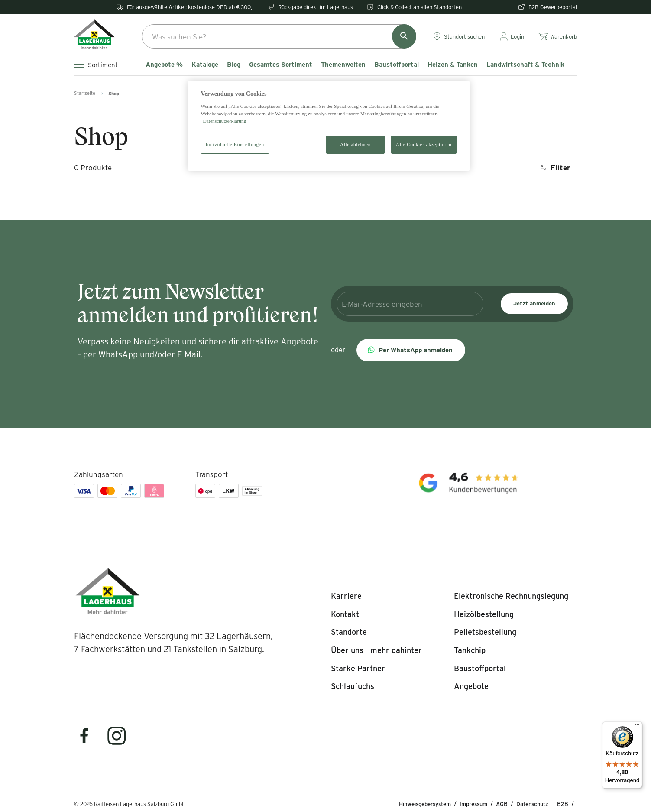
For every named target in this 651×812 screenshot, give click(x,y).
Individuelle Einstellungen (235, 144)
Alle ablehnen (355, 144)
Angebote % (164, 65)
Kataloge (205, 65)
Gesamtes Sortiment (281, 65)
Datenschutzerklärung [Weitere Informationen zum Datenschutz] (225, 121)
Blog (234, 65)
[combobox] (279, 36)
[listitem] (346, 596)
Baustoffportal (397, 65)
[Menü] (637, 727)
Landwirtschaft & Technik (525, 65)
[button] (411, 350)
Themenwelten (343, 65)
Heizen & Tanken (453, 65)
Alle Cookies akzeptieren (424, 144)
